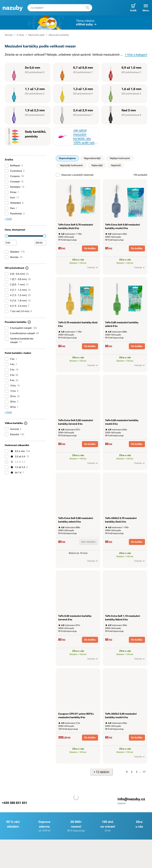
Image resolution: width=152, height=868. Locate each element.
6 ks (12, 375)
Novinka (14, 257)
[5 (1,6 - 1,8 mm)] (7, 301)
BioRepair (14, 166)
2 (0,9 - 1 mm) (17, 285)
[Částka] (11, 243)
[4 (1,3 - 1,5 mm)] (7, 295)
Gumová (13, 429)
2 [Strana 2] (132, 772)
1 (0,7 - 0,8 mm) (18, 279)
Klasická (14, 434)
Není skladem (88, 542)
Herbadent (14, 203)
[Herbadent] (7, 203)
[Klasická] (7, 434)
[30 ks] (7, 402)
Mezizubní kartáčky (59, 35)
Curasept (14, 182)
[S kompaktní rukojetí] (7, 328)
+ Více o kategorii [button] (136, 55)
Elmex (12, 192)
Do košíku (90, 248)
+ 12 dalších (101, 772)
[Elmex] (7, 192)
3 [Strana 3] (137, 772)
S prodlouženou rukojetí (22, 333)
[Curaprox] (7, 176)
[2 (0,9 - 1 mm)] (7, 285)
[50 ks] (7, 407)
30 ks (12, 402)
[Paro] (7, 208)
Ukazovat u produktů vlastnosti (75, 175)
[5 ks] (7, 370)
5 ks (12, 370)
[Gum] (7, 198)
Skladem (15, 252)
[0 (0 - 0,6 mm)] (7, 274)
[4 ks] (7, 364)
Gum (12, 198)
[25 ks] (7, 396)
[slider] (7, 236)
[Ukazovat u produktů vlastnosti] (58, 175)
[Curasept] (7, 182)
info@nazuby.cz (131, 799)
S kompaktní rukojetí (21, 328)
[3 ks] (7, 359)
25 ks (12, 396)
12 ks (12, 391)
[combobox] (60, 8)
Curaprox (14, 176)
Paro (11, 208)
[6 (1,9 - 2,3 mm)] (7, 306)
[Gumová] (7, 429)
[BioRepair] (7, 166)
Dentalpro (14, 187)
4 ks (11, 364)
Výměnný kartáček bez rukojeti (19, 340)
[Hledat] (88, 8)
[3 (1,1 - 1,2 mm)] (7, 290)
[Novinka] (7, 257)
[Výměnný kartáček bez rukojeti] (7, 339)
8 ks (12, 380)
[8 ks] (7, 380)
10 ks (12, 386)
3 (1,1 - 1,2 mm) (18, 290)
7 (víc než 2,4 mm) (18, 311)
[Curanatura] (7, 171)
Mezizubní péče (36, 35)
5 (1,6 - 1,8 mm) (18, 301)
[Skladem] (7, 252)
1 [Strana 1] (127, 772)
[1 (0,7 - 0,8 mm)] (7, 279)
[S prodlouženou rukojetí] (7, 333)
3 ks (11, 359)
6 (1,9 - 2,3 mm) (17, 306)
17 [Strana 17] (144, 772)
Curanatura (15, 171)
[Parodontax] (7, 214)
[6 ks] (7, 375)
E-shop (20, 35)
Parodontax (15, 214)
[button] (146, 8)
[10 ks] (7, 386)
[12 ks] (7, 391)
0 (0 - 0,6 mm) (17, 274)
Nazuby (9, 35)
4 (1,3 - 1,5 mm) (18, 295)
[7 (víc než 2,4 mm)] (7, 311)
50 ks (12, 407)
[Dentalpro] (7, 187)
